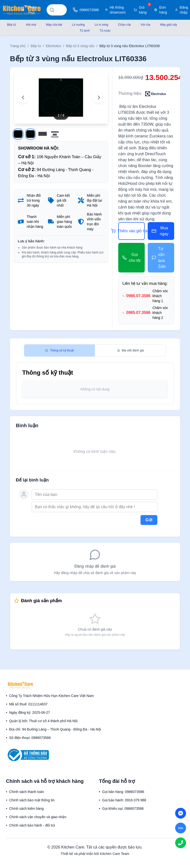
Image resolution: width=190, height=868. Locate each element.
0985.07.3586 (138, 313)
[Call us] (181, 843)
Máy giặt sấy (169, 25)
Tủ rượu (105, 31)
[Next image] (99, 97)
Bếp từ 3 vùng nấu (80, 46)
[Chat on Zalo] (181, 828)
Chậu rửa (124, 25)
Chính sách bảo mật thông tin (32, 800)
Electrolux (53, 46)
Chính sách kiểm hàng (26, 809)
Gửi (149, 520)
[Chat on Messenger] (181, 813)
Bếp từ (11, 25)
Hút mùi (31, 25)
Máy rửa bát (54, 25)
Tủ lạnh (85, 31)
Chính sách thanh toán (27, 792)
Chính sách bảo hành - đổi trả (32, 825)
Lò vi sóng (102, 25)
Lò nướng (78, 25)
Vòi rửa (145, 25)
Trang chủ (18, 46)
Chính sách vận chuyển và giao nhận (38, 817)
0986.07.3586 (138, 296)
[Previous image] (23, 97)
